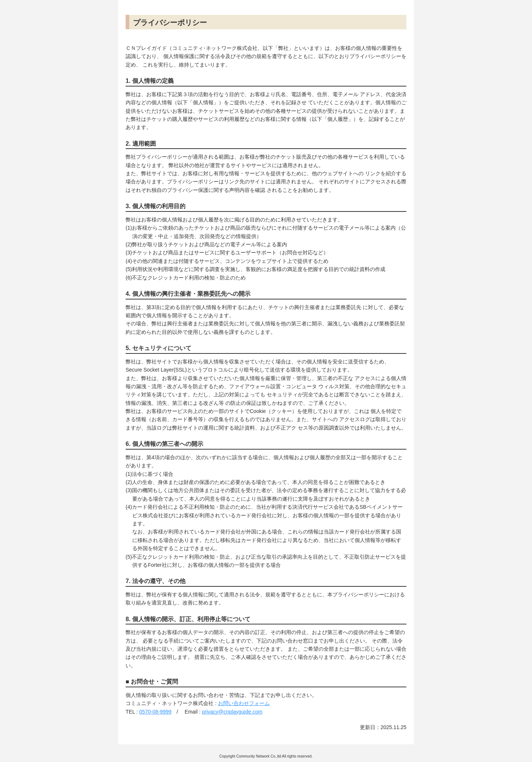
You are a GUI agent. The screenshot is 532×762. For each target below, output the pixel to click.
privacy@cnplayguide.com (232, 712)
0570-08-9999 (155, 712)
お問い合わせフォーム (244, 703)
